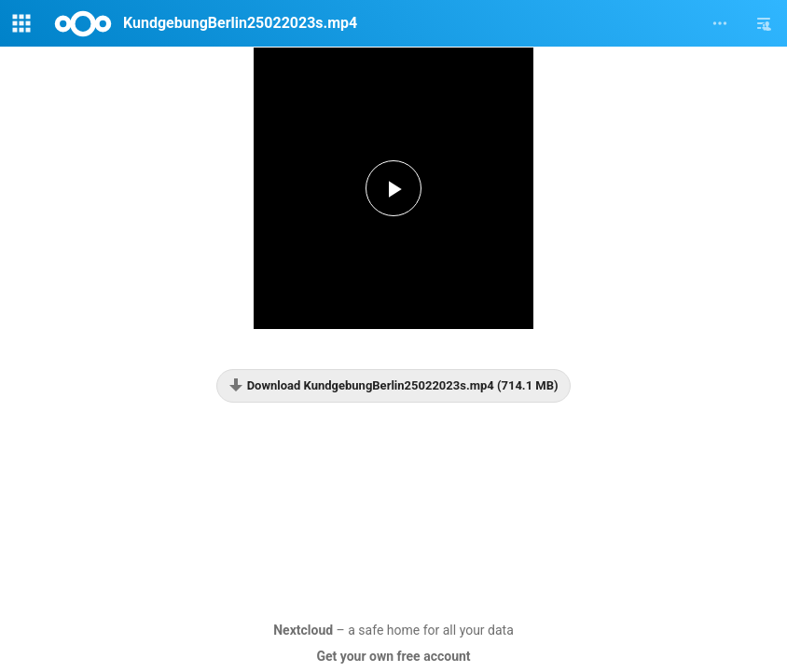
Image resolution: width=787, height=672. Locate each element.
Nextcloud (303, 630)
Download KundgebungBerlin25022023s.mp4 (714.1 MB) (393, 385)
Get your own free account (393, 656)
